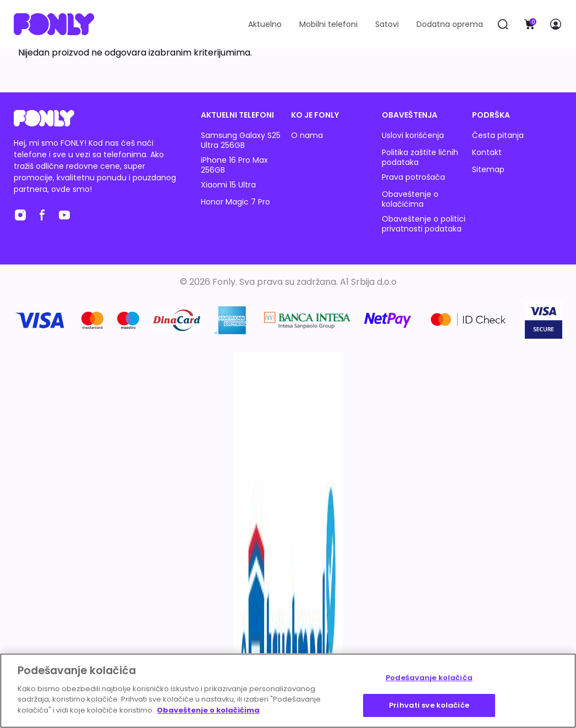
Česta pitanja (498, 135)
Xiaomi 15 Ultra (228, 185)
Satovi (387, 24)
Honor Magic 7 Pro (235, 202)
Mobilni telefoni (328, 24)
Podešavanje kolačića (429, 678)
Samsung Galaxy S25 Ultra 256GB (241, 140)
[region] (288, 691)
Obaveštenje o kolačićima (410, 199)
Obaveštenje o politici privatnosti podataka (424, 224)
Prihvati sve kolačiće (429, 705)
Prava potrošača (413, 177)
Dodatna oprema (450, 24)
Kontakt (487, 152)
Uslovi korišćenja (413, 135)
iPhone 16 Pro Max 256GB (234, 165)
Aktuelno (265, 24)
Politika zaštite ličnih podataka (420, 157)
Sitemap (488, 169)
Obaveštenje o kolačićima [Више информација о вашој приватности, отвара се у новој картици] (208, 710)
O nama (307, 135)
